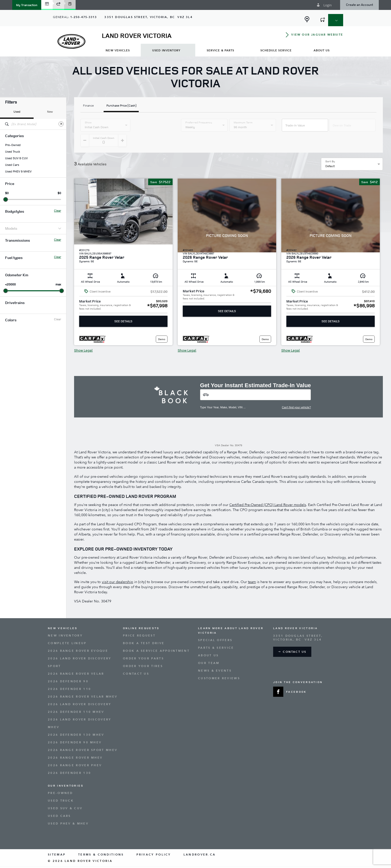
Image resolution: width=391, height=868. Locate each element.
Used (17, 112)
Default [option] (330, 153)
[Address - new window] (148, 17)
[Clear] (61, 124)
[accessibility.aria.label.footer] (218, 861)
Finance (88, 106)
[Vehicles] (256, 382)
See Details (123, 308)
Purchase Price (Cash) (121, 106)
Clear (58, 211)
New (50, 112)
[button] (27, 5)
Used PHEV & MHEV (18, 171)
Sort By (330, 149)
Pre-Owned (13, 145)
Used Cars (12, 165)
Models (33, 228)
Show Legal (83, 338)
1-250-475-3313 (83, 17)
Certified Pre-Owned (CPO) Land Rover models (268, 492)
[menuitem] (118, 50)
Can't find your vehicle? (296, 395)
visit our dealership (117, 569)
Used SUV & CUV (16, 158)
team (252, 569)
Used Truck (13, 152)
